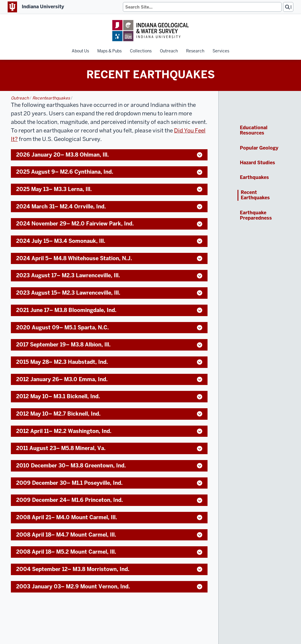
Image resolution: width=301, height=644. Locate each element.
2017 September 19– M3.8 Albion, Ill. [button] (109, 345)
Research (195, 51)
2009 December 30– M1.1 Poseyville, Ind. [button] (109, 483)
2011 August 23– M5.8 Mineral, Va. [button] (109, 448)
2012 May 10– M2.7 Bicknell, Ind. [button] (109, 414)
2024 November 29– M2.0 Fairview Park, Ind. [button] (109, 224)
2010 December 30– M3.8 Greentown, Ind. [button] (109, 465)
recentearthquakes (52, 98)
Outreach (169, 51)
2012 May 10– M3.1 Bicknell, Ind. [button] (109, 396)
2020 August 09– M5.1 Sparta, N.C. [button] (109, 327)
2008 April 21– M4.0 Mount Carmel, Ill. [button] (109, 517)
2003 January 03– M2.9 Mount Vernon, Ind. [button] (109, 586)
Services (221, 51)
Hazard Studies (257, 163)
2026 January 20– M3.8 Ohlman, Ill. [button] (109, 155)
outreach (20, 98)
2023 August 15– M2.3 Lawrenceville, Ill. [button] (109, 293)
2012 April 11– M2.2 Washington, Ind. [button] (109, 431)
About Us (80, 51)
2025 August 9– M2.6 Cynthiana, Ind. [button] (109, 172)
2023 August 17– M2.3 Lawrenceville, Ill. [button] (109, 275)
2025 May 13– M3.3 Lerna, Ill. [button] (109, 189)
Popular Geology (259, 148)
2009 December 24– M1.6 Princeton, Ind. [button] (109, 500)
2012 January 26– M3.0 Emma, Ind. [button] (109, 379)
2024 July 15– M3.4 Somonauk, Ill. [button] (109, 241)
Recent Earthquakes (255, 195)
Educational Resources (254, 131)
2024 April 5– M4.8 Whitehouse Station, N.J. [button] (109, 258)
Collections (141, 51)
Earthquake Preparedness (256, 216)
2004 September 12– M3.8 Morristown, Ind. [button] (109, 569)
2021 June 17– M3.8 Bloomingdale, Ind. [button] (109, 310)
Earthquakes (254, 177)
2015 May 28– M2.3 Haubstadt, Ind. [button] (109, 362)
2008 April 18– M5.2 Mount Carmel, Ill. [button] (109, 552)
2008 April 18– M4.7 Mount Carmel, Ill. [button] (109, 535)
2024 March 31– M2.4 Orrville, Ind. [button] (109, 206)
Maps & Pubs (109, 51)
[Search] (202, 7)
